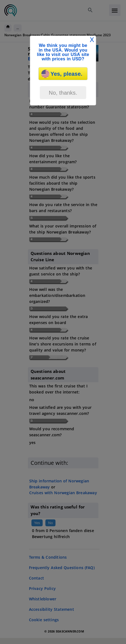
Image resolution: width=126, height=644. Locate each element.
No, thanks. (63, 93)
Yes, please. (62, 74)
